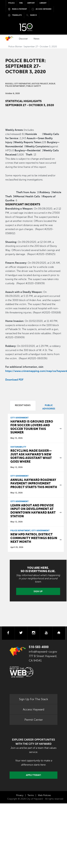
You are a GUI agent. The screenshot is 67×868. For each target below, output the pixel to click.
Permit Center (34, 720)
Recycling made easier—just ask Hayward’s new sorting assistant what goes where (31, 456)
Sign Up (38, 591)
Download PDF (14, 380)
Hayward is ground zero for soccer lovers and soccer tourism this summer (32, 427)
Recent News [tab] (23, 405)
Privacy (20, 795)
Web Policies (44, 795)
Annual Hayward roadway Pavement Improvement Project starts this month (34, 483)
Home (9, 39)
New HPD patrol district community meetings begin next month (34, 538)
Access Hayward (34, 709)
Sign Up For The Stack (33, 699)
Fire (21, 3)
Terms (31, 795)
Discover (23, 39)
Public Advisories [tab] (49, 407)
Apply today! (33, 775)
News (36, 39)
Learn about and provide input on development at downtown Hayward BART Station (33, 511)
